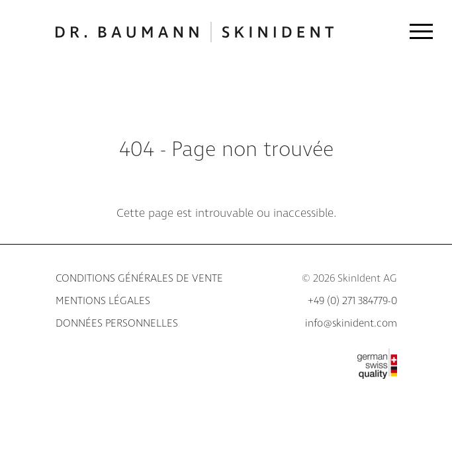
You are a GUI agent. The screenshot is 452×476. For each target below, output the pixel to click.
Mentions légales (103, 301)
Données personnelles (117, 324)
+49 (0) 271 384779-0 (352, 301)
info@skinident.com (351, 324)
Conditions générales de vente (139, 279)
